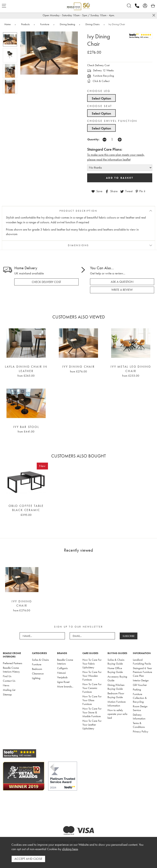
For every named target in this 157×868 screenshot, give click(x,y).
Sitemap (7, 694)
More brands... (65, 686)
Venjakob (62, 677)
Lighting (36, 678)
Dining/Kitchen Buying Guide (116, 687)
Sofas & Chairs (40, 660)
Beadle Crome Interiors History (11, 670)
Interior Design (141, 680)
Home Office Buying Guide (115, 670)
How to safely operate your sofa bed (117, 714)
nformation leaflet (119, 160)
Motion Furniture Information (117, 704)
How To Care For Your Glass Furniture (92, 700)
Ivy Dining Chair (78, 367)
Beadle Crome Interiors (65, 662)
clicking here (70, 849)
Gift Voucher (140, 685)
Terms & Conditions (139, 725)
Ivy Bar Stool (26, 427)
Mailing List (9, 690)
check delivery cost (46, 282)
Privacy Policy (141, 731)
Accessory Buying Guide (117, 678)
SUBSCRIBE (129, 636)
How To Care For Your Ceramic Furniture (92, 688)
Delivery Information (139, 717)
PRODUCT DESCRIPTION (78, 211)
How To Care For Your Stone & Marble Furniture (92, 712)
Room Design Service (140, 708)
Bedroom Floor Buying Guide (116, 695)
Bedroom (37, 669)
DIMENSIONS (78, 245)
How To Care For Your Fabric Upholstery (92, 664)
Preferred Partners (12, 663)
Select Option (101, 98)
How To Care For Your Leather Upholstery (92, 725)
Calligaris (62, 668)
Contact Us (9, 681)
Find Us (7, 676)
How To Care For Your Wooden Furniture (92, 676)
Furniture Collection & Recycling (140, 698)
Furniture (37, 664)
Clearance (38, 674)
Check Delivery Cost (98, 65)
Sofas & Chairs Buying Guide (116, 662)
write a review (122, 290)
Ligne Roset (63, 682)
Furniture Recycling (101, 76)
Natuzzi (61, 673)
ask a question (122, 282)
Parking (137, 690)
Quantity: (94, 139)
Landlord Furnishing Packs (142, 662)
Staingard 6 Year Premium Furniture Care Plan (142, 672)
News (6, 685)
